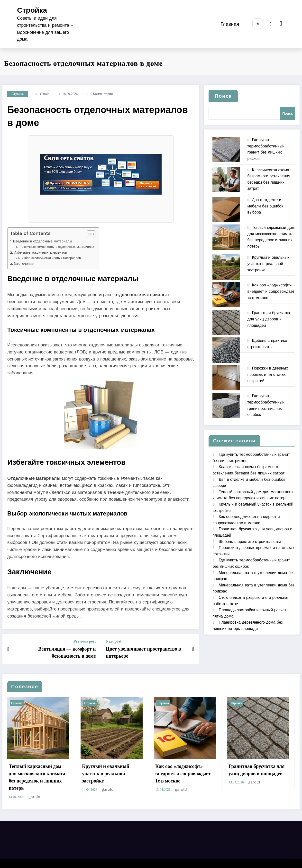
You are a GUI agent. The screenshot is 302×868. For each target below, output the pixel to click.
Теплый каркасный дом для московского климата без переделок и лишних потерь (37, 777)
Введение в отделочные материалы (43, 241)
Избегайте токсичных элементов (40, 253)
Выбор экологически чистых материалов (51, 258)
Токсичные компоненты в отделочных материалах (57, 247)
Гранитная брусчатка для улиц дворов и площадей (269, 319)
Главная (229, 24)
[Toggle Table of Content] (89, 234)
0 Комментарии (102, 94)
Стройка (32, 10)
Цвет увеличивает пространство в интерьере (143, 652)
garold (45, 94)
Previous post (85, 641)
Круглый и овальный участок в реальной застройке (268, 264)
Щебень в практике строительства (250, 542)
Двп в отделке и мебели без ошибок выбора (265, 206)
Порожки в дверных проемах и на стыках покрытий (268, 374)
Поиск (223, 96)
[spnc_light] (271, 24)
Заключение (24, 264)
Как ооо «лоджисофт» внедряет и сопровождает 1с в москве (271, 291)
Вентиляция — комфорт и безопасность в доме (67, 652)
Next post (114, 641)
